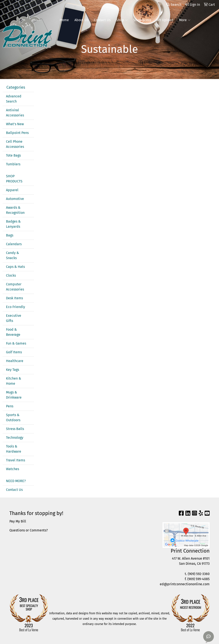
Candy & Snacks (13, 255)
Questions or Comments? (29, 530)
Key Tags (13, 370)
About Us (81, 20)
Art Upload (165, 20)
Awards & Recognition (15, 210)
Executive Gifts (14, 318)
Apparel (12, 190)
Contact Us (102, 20)
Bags (10, 235)
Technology (15, 438)
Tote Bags (13, 155)
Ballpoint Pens (17, 133)
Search (174, 5)
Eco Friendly (16, 307)
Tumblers (13, 164)
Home (64, 20)
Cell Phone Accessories (15, 144)
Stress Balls (15, 429)
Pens (10, 406)
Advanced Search (14, 99)
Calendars (14, 244)
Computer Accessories (15, 287)
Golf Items (14, 352)
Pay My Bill (18, 521)
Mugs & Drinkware (14, 395)
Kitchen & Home (14, 381)
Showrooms (142, 20)
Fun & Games (16, 343)
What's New (15, 124)
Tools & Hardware (14, 449)
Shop (122, 20)
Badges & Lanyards (13, 224)
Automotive (15, 199)
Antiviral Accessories (15, 113)
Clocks (11, 275)
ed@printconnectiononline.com (185, 584)
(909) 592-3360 (199, 574)
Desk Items (14, 298)
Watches (13, 469)
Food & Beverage (13, 332)
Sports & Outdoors (13, 417)
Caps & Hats (15, 267)
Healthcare (15, 361)
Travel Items (16, 460)
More (185, 20)
